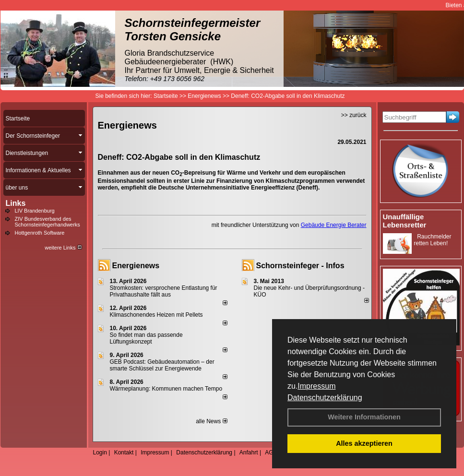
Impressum (316, 386)
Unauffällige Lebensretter (405, 221)
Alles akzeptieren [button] (364, 443)
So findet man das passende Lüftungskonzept (146, 338)
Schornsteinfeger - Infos (300, 266)
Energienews (136, 266)
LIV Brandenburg (35, 211)
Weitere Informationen (364, 417)
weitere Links (63, 248)
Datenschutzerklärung (325, 398)
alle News (211, 421)
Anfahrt (249, 452)
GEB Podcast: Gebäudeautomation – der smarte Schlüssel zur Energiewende (162, 365)
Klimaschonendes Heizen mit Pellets (156, 315)
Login (100, 452)
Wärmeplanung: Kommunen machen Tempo (166, 389)
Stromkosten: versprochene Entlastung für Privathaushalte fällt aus (164, 291)
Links (16, 203)
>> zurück (354, 115)
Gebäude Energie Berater (334, 225)
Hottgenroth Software (40, 233)
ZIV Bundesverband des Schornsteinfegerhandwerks (48, 222)
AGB (271, 452)
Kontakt (124, 452)
